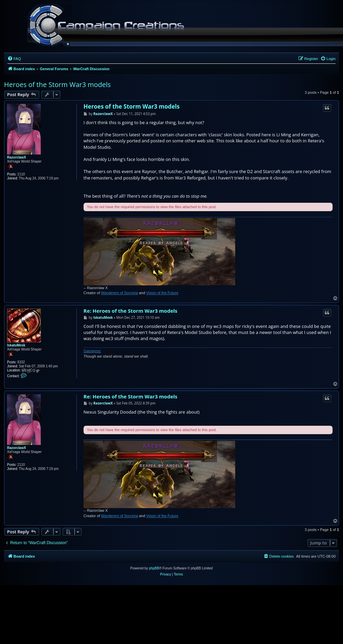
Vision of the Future (162, 293)
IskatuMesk (16, 345)
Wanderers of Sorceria (120, 293)
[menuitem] (14, 59)
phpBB (154, 568)
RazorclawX (17, 157)
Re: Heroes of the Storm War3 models (130, 311)
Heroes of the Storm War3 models (57, 85)
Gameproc (92, 351)
